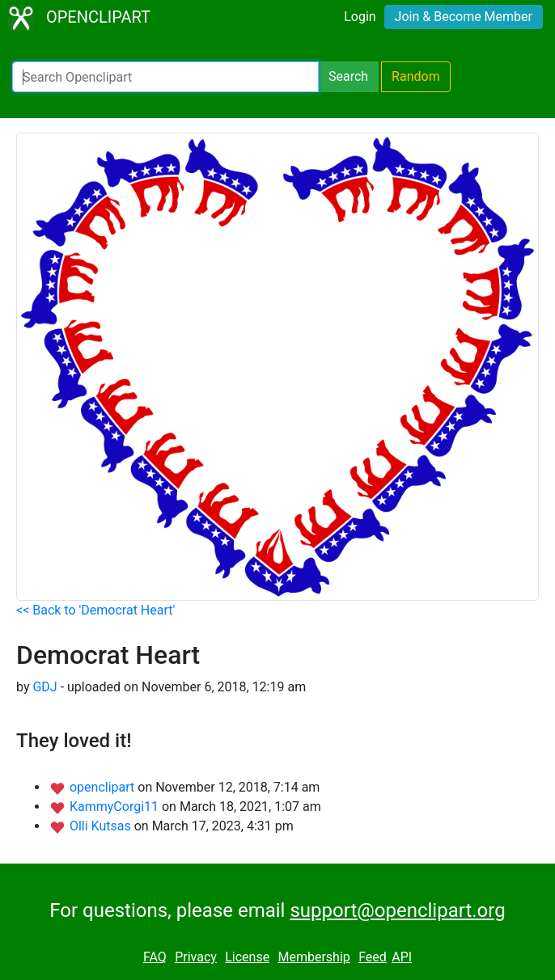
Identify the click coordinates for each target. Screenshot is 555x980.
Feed (373, 957)
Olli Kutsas (102, 826)
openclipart (104, 787)
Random (416, 76)
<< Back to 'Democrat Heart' (95, 610)
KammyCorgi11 (116, 807)
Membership (314, 957)
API (402, 957)
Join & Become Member (464, 17)
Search (348, 76)
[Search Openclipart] (165, 77)
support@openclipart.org (397, 910)
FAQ (155, 957)
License (247, 957)
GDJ (44, 687)
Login (360, 17)
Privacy (196, 957)
